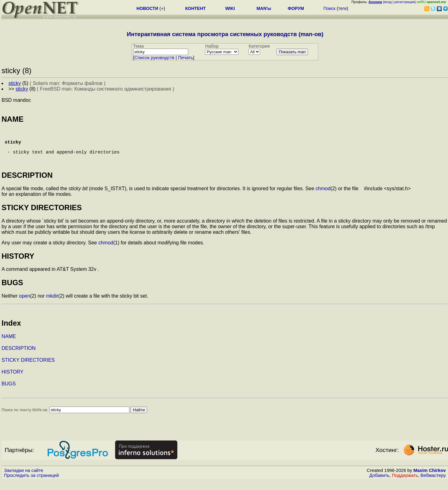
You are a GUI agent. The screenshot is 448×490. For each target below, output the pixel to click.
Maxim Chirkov (430, 479)
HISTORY (13, 381)
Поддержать (405, 484)
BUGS (9, 392)
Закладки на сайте (24, 479)
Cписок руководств (154, 58)
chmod (323, 197)
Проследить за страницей (31, 484)
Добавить (379, 484)
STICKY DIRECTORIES (28, 369)
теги (342, 8)
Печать (185, 58)
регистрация (405, 2)
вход (388, 2)
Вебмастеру (433, 484)
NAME (9, 345)
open (25, 305)
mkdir (52, 305)
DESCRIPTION (19, 357)
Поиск (329, 8)
